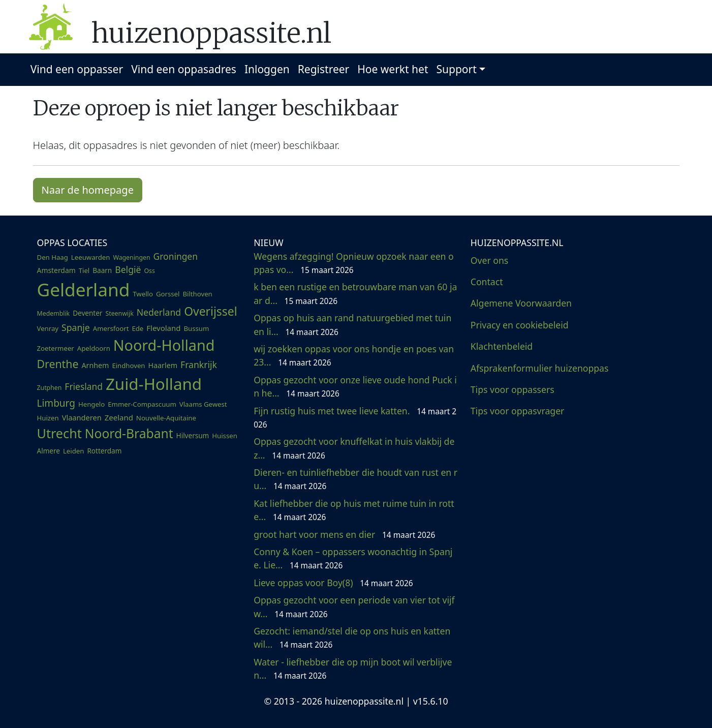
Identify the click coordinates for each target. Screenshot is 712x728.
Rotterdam (104, 451)
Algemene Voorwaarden (521, 303)
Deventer (87, 313)
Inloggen (267, 69)
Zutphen (50, 388)
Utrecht (59, 433)
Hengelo (91, 404)
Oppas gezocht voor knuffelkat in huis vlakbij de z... (354, 448)
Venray (48, 328)
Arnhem (95, 365)
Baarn (102, 270)
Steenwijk (119, 313)
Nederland (159, 312)
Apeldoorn (94, 348)
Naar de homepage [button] (88, 190)
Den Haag (53, 257)
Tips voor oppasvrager (518, 411)
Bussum (196, 328)
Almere (49, 451)
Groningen (176, 256)
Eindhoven (128, 366)
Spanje (76, 327)
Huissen (225, 436)
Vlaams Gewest (203, 404)
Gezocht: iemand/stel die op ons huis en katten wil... (352, 638)
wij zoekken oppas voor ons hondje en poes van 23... (354, 355)
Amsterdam (56, 270)
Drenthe (58, 364)
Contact (487, 282)
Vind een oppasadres (184, 69)
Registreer (324, 69)
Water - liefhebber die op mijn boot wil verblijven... (353, 669)
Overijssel (210, 311)
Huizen (48, 418)
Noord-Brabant (129, 433)
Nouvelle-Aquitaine (166, 418)
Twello (143, 294)
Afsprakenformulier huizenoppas (540, 368)
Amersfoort (111, 328)
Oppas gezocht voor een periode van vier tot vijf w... (354, 606)
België (128, 269)
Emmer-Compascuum (142, 404)
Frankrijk (199, 365)
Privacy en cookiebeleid (520, 325)
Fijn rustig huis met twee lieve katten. (355, 417)
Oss (149, 271)
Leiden (73, 451)
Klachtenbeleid (502, 346)
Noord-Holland (164, 345)
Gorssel (168, 294)
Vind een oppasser (77, 69)
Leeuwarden (91, 257)
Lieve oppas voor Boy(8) (333, 583)
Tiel (84, 270)
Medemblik (54, 313)
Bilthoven (197, 294)
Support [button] (457, 69)
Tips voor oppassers (513, 389)
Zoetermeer (56, 348)
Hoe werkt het (393, 69)
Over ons (489, 260)
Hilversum (193, 436)
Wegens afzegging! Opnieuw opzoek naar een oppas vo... (354, 263)
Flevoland (163, 328)
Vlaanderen (82, 417)
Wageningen (131, 257)
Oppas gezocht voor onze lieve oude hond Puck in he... (355, 386)
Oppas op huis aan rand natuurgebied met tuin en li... (352, 324)
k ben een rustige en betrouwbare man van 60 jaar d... (355, 293)
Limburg (56, 403)
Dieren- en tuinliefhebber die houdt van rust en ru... (355, 479)
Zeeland (119, 417)
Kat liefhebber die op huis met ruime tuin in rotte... (354, 510)
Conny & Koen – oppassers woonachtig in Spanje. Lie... (353, 558)
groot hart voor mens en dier (344, 534)
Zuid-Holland (154, 384)
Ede (137, 328)
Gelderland (84, 289)
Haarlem (163, 365)
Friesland (84, 386)
